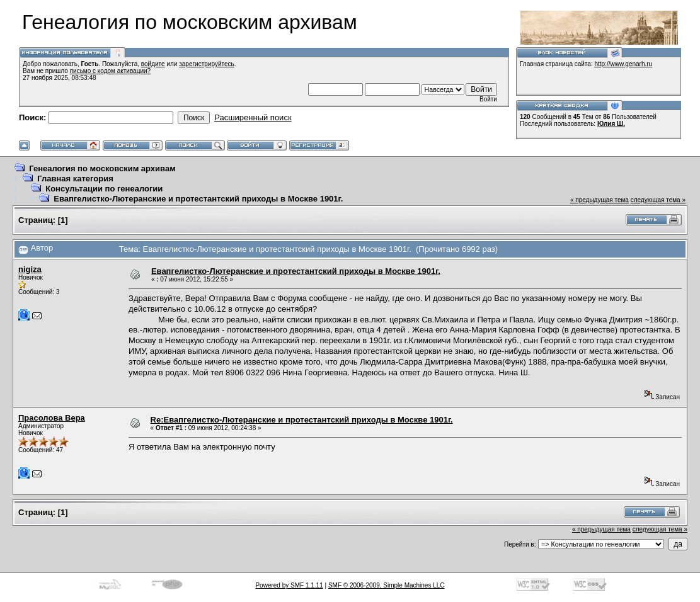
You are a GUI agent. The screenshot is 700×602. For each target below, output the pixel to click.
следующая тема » (658, 200)
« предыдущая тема (600, 200)
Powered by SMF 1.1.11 (289, 585)
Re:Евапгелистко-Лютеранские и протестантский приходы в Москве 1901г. (302, 420)
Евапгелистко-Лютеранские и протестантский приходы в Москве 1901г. (198, 199)
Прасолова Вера (52, 418)
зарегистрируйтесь (207, 64)
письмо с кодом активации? (111, 71)
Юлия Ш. (611, 124)
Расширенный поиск (253, 117)
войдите (153, 64)
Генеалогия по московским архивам (102, 168)
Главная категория (75, 179)
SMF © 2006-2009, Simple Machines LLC (387, 585)
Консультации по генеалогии (104, 189)
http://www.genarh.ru (623, 64)
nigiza (30, 269)
